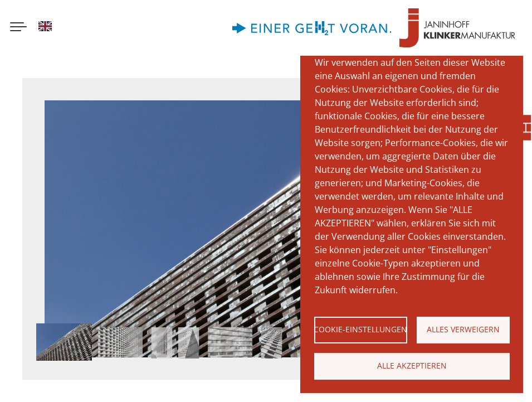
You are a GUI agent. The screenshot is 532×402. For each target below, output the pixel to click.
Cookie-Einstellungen (361, 329)
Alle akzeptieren (412, 365)
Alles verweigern (463, 329)
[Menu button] (18, 28)
